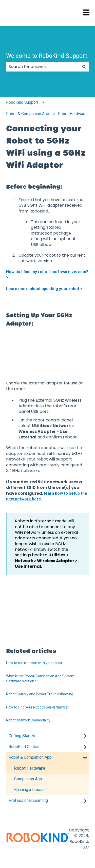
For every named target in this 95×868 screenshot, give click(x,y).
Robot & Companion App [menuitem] (30, 757)
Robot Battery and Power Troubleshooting (40, 694)
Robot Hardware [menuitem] (30, 768)
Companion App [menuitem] (28, 779)
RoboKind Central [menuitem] (24, 747)
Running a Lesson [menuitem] (30, 790)
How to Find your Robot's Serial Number (37, 707)
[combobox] (43, 67)
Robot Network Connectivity (28, 720)
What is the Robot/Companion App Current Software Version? (40, 679)
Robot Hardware (72, 114)
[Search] (84, 67)
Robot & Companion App (28, 114)
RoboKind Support (22, 102)
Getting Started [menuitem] (22, 736)
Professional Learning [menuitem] (28, 800)
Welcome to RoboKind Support (47, 56)
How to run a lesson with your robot (34, 663)
